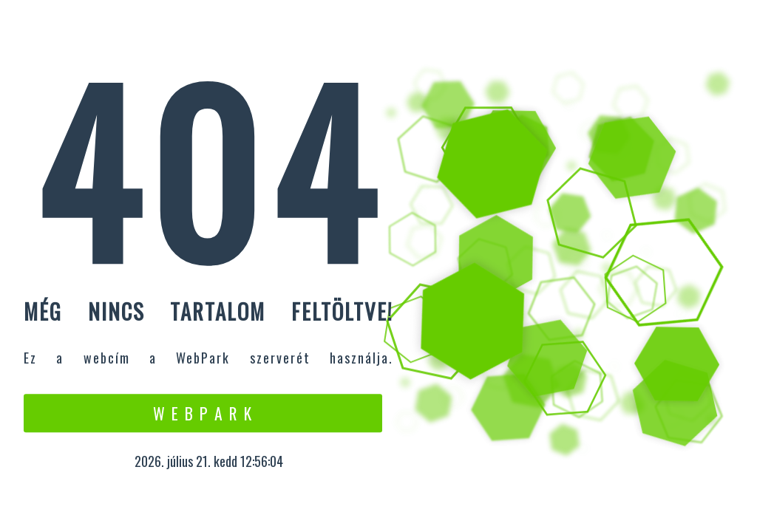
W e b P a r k (203, 413)
